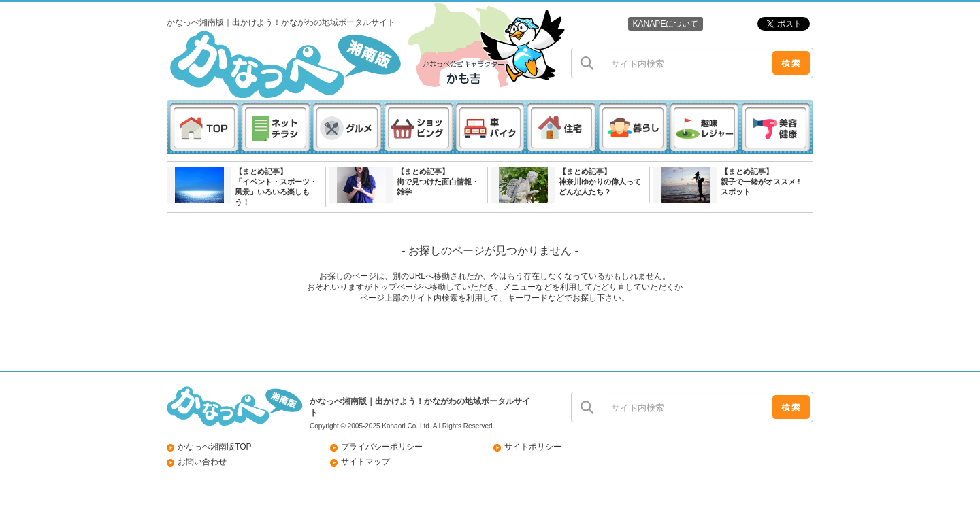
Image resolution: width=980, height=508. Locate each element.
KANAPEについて (665, 24)
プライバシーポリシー (382, 447)
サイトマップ (365, 462)
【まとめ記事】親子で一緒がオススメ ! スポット (761, 182)
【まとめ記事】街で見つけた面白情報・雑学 (438, 182)
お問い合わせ (202, 462)
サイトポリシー (533, 447)
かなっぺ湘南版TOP (215, 447)
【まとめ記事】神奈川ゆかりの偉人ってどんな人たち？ (600, 182)
